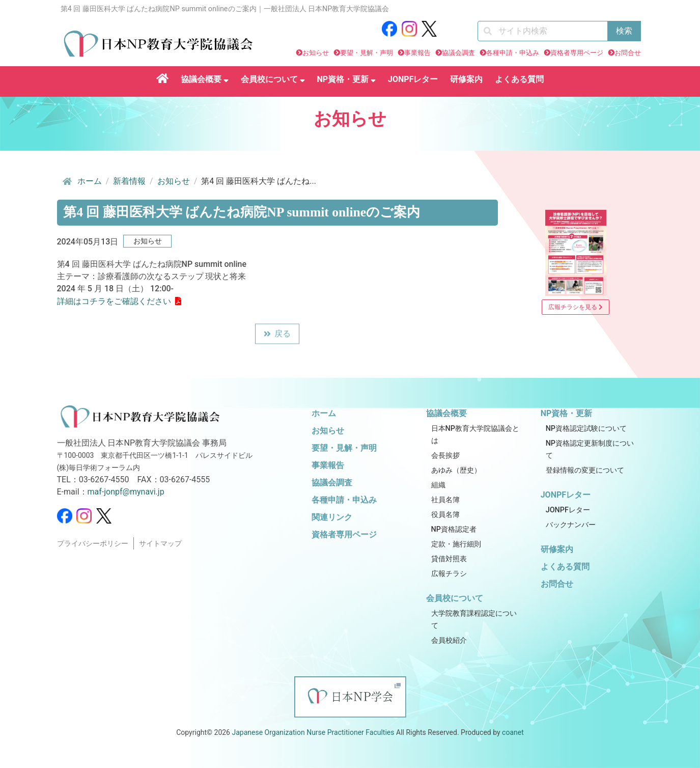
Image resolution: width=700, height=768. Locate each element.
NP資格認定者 (454, 529)
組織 (438, 485)
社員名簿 (445, 500)
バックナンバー (571, 525)
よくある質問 (519, 79)
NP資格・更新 (347, 79)
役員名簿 (445, 515)
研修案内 (466, 79)
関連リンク (332, 517)
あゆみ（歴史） (456, 470)
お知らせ (316, 53)
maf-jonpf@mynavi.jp (126, 492)
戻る (277, 335)
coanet (513, 732)
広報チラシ (449, 574)
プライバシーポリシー (93, 544)
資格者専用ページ (577, 53)
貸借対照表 (449, 559)
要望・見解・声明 (367, 53)
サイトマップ (160, 544)
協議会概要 (205, 79)
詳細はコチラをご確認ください (114, 301)
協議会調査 (458, 53)
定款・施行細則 (456, 544)
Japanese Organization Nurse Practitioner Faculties (313, 732)
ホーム (81, 181)
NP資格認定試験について (586, 429)
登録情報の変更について (585, 470)
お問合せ (628, 53)
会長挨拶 (445, 456)
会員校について (273, 79)
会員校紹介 (449, 640)
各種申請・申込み (513, 53)
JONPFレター (413, 79)
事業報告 (417, 53)
